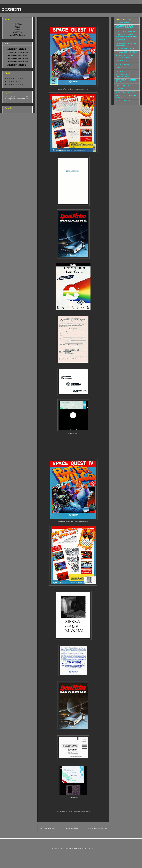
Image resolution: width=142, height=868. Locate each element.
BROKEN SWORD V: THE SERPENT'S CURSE (125, 56)
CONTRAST (120, 89)
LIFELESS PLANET (123, 85)
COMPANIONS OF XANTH (125, 49)
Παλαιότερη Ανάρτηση (97, 828)
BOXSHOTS (12, 9)
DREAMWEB (120, 40)
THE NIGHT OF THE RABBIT (126, 92)
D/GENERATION (122, 61)
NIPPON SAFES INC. (123, 23)
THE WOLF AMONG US (124, 64)
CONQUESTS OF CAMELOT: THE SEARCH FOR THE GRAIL (127, 36)
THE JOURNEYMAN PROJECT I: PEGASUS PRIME (126, 76)
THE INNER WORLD (123, 101)
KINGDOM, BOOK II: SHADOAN (127, 52)
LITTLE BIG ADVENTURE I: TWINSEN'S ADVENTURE (125, 27)
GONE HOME (121, 68)
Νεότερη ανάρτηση (48, 828)
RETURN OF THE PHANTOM (126, 31)
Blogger (93, 848)
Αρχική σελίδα (72, 828)
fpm (83, 848)
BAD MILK (120, 71)
